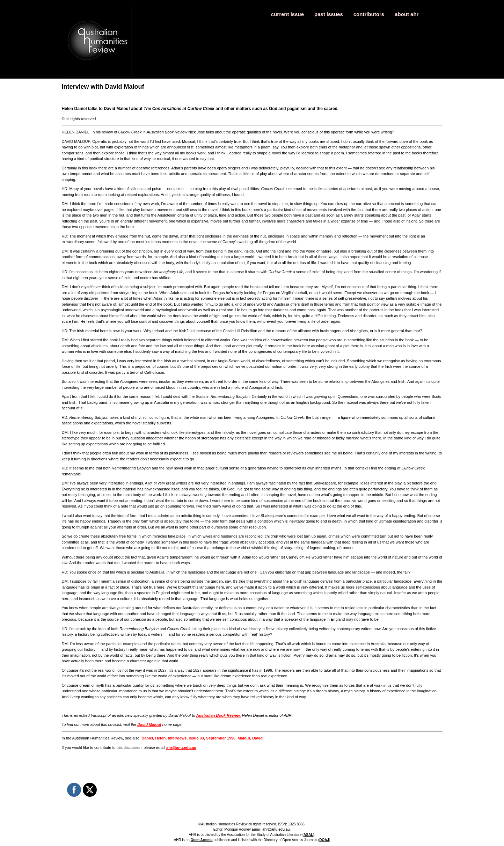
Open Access (201, 840)
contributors (369, 14)
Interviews (177, 738)
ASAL (308, 835)
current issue (287, 14)
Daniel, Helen (154, 738)
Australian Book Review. (219, 715)
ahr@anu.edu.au (181, 747)
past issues (329, 14)
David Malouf (149, 724)
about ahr (407, 14)
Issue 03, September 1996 (212, 738)
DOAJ (324, 840)
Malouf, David (250, 738)
